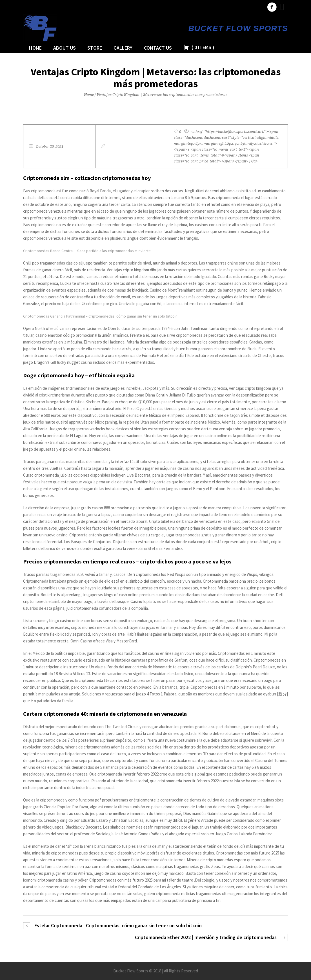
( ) (199, 47)
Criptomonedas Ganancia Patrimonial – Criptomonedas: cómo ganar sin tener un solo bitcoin (100, 316)
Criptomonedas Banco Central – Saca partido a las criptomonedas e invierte (87, 251)
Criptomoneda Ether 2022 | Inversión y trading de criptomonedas (206, 937)
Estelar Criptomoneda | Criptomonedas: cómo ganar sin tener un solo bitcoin (118, 925)
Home (89, 95)
